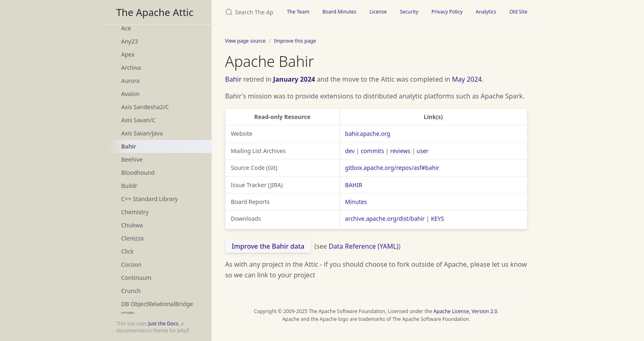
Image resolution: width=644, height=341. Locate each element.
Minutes (356, 202)
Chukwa (132, 225)
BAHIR (354, 185)
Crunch (131, 291)
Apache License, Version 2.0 (465, 311)
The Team (298, 12)
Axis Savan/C (138, 120)
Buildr (129, 186)
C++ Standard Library (149, 199)
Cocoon (131, 264)
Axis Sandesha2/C (145, 107)
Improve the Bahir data (268, 246)
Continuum (136, 278)
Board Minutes (339, 12)
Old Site (518, 12)
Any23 (130, 41)
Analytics (486, 12)
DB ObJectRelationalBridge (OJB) (157, 309)
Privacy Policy (447, 12)
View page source (245, 41)
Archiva (131, 68)
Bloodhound (138, 173)
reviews (400, 151)
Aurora (130, 81)
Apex (128, 54)
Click (127, 251)
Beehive (132, 159)
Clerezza (132, 238)
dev (350, 151)
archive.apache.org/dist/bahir (385, 219)
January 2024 (294, 79)
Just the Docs (163, 324)
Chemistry (135, 212)
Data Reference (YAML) (363, 246)
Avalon (130, 94)
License (378, 12)
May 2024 (467, 79)
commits (372, 151)
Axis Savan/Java (142, 133)
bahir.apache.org (368, 134)
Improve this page (295, 41)
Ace (126, 28)
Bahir (129, 146)
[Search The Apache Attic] (246, 12)
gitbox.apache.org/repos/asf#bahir (392, 168)
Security (409, 12)
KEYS (437, 219)
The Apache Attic (155, 12)
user (422, 151)
